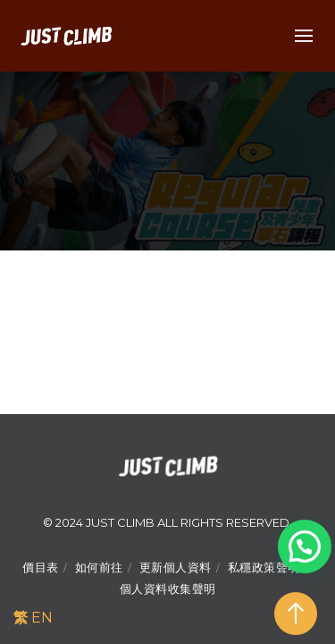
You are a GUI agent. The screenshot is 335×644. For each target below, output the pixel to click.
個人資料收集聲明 (168, 589)
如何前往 (99, 567)
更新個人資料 (176, 567)
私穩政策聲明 (264, 567)
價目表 (41, 567)
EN (42, 618)
